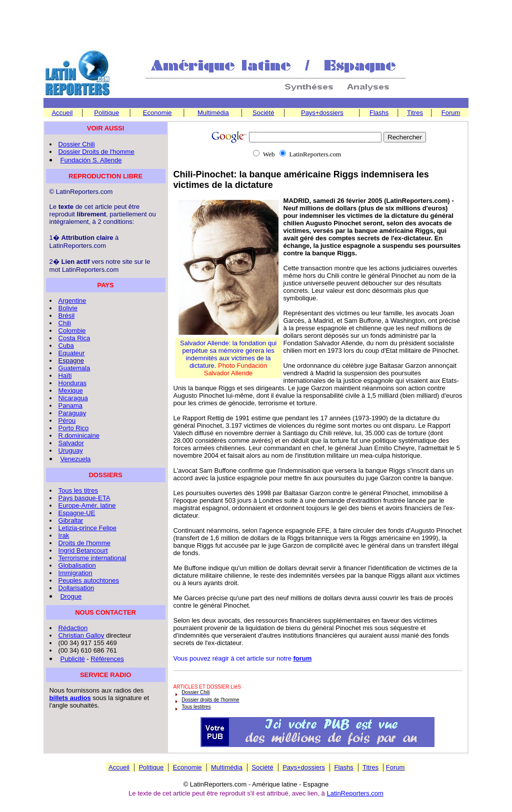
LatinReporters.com (355, 793)
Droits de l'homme (84, 543)
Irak (64, 535)
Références (107, 659)
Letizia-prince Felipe (87, 528)
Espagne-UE (77, 513)
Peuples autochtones (89, 580)
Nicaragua (73, 398)
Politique (106, 113)
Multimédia (213, 113)
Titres (415, 113)
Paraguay (72, 413)
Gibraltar (71, 520)
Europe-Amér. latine (87, 505)
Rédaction (73, 628)
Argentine (72, 301)
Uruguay (71, 450)
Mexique (71, 391)
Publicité (73, 659)
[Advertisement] (256, 25)
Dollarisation (76, 588)
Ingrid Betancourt (83, 550)
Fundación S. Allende (91, 160)
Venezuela (76, 459)
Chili (65, 323)
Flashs (379, 113)
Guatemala (74, 368)
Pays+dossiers (322, 113)
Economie (157, 113)
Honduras (72, 383)
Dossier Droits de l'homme (96, 152)
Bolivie (68, 308)
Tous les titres (78, 490)
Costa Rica (74, 338)
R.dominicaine (79, 435)
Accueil (62, 113)
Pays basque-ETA (84, 498)
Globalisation (77, 565)
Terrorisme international (92, 558)
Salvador (71, 443)
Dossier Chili (77, 144)
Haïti (65, 376)
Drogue (71, 596)
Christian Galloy (81, 635)
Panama (70, 406)
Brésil (67, 316)
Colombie (72, 331)
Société (263, 113)
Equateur (72, 353)
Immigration (75, 573)
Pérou (67, 420)
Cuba (66, 346)
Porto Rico (74, 428)
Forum (451, 113)
